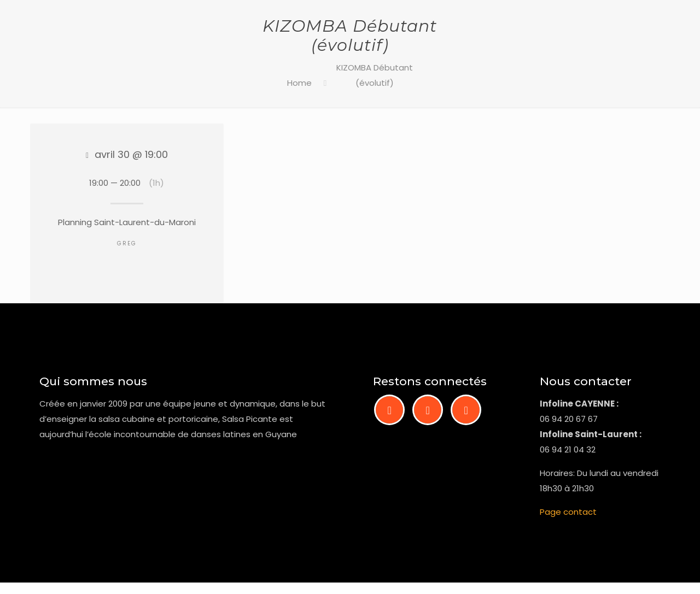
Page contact (568, 512)
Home (299, 83)
